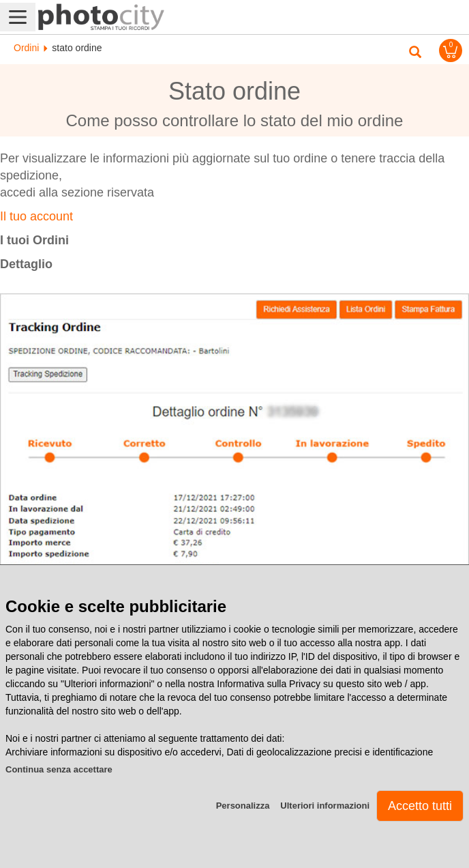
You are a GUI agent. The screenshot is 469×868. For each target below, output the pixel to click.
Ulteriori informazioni (325, 806)
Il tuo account (36, 216)
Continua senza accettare (59, 769)
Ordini (26, 48)
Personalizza (243, 806)
